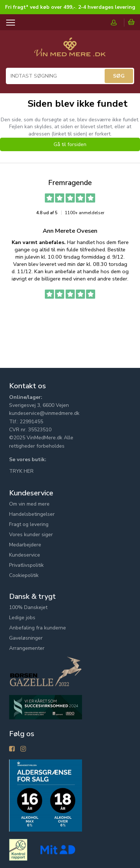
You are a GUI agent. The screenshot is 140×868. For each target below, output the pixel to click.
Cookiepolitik (24, 575)
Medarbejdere (25, 545)
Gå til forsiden (70, 144)
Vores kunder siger (31, 535)
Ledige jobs (22, 618)
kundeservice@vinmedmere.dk (44, 413)
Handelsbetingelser (32, 514)
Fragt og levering (29, 524)
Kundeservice (25, 555)
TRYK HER (21, 471)
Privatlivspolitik (26, 565)
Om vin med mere (29, 504)
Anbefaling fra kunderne (38, 628)
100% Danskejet (28, 607)
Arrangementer (27, 648)
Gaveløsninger (26, 638)
